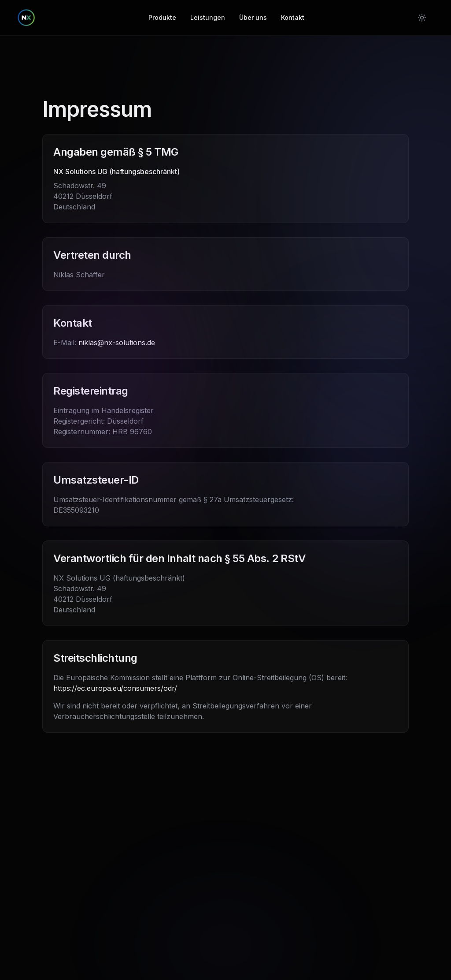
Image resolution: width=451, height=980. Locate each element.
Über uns (253, 17)
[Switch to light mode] (422, 18)
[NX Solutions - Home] (26, 18)
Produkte (162, 17)
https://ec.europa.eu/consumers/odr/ (115, 688)
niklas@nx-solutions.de (117, 343)
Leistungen (208, 17)
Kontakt (293, 17)
